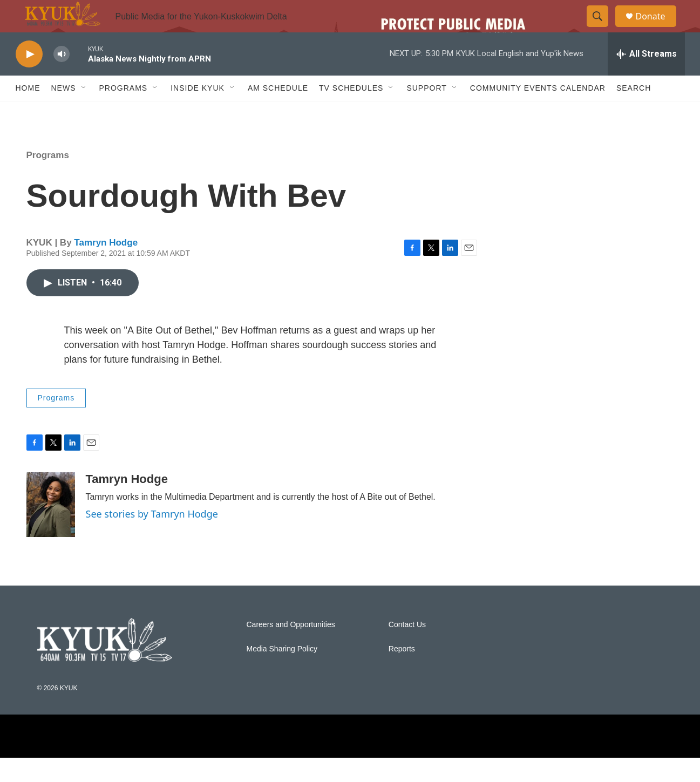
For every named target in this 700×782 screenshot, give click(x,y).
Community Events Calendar (538, 112)
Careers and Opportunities (291, 649)
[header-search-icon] (603, 29)
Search (634, 112)
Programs (48, 179)
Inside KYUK (198, 112)
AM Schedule (278, 112)
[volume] (62, 79)
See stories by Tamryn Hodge (152, 538)
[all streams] (646, 78)
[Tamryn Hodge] (51, 529)
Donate (657, 28)
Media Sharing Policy (282, 673)
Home (28, 112)
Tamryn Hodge (106, 267)
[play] (29, 79)
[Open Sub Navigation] (84, 112)
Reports (402, 673)
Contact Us (407, 649)
